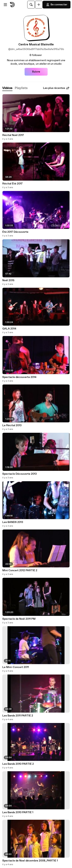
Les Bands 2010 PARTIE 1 (18, 812)
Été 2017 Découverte (15, 232)
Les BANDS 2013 (13, 522)
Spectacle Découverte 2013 (19, 474)
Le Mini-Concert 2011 (16, 667)
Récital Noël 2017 (13, 135)
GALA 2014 (9, 329)
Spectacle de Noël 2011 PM (19, 619)
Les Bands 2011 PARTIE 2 (18, 716)
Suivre (36, 72)
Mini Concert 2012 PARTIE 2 (20, 570)
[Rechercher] (31, 5)
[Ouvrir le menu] (5, 5)
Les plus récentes (56, 88)
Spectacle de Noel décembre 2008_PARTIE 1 (30, 861)
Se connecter (57, 5)
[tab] (7, 88)
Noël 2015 (8, 280)
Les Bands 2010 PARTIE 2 (18, 764)
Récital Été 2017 (12, 184)
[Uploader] (39, 5)
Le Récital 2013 (12, 425)
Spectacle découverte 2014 (19, 377)
